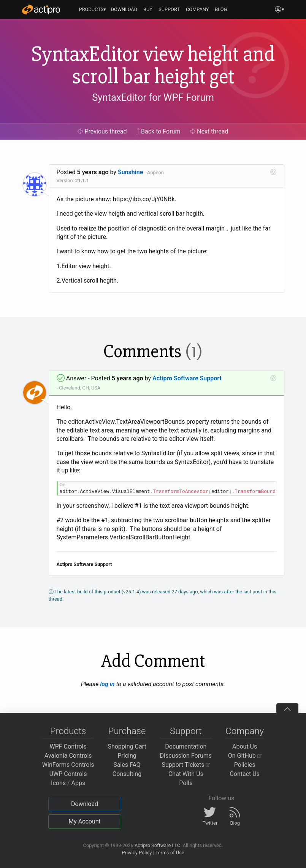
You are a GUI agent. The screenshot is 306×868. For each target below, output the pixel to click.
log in (107, 684)
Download (85, 804)
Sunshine (131, 172)
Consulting (127, 774)
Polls (186, 783)
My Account (85, 821)
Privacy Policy (137, 853)
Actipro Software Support (187, 378)
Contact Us (245, 774)
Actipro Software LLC (157, 845)
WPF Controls (68, 746)
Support (186, 731)
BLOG (221, 9)
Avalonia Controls (68, 756)
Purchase (127, 731)
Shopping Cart (127, 746)
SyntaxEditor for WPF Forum (153, 97)
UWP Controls (68, 774)
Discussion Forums (186, 756)
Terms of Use (170, 853)
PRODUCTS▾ (93, 9)
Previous (102, 131)
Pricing (127, 756)
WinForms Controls (68, 765)
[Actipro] (41, 10)
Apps (78, 783)
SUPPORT (169, 9)
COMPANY (197, 9)
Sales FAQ (127, 765)
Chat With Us (186, 774)
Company (245, 731)
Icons (58, 783)
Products (68, 731)
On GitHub (245, 756)
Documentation (186, 746)
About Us (245, 746)
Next (209, 131)
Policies (245, 765)
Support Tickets (186, 765)
